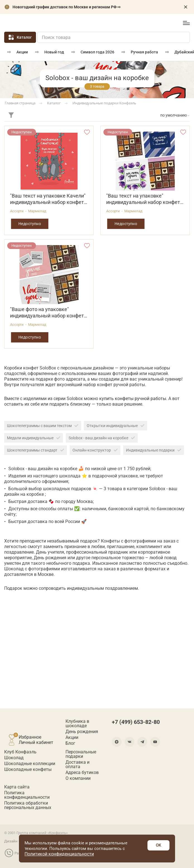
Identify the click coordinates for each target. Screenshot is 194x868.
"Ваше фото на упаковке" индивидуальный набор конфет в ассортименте (49, 313)
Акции (22, 52)
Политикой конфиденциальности (59, 854)
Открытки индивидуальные (116, 426)
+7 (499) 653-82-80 (161, 23)
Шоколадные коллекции (30, 764)
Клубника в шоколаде (77, 724)
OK (158, 845)
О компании (78, 778)
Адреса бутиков (82, 773)
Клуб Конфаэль (20, 752)
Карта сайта (17, 787)
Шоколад (14, 758)
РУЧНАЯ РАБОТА (144, 52)
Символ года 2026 (97, 52)
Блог (70, 743)
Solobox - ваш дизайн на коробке (102, 438)
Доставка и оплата (77, 765)
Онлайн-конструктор (95, 450)
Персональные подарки (81, 754)
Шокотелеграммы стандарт (36, 450)
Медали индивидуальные (34, 438)
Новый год (54, 52)
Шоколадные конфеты (28, 770)
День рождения (82, 732)
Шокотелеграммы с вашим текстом (43, 426)
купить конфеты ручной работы (133, 399)
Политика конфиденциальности (27, 795)
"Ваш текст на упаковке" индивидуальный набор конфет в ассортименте (145, 199)
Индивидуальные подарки (154, 450)
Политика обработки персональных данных (28, 805)
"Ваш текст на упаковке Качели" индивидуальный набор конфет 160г (48, 199)
